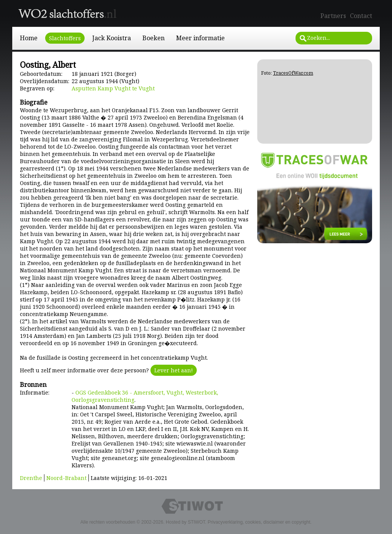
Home (29, 38)
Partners (333, 16)
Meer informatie (200, 38)
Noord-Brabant (66, 478)
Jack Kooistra (112, 38)
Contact (361, 16)
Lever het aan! (174, 370)
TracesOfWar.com (293, 73)
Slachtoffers (65, 38)
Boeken (154, 38)
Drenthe (31, 478)
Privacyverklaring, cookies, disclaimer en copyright (259, 522)
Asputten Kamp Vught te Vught (113, 88)
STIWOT (196, 522)
